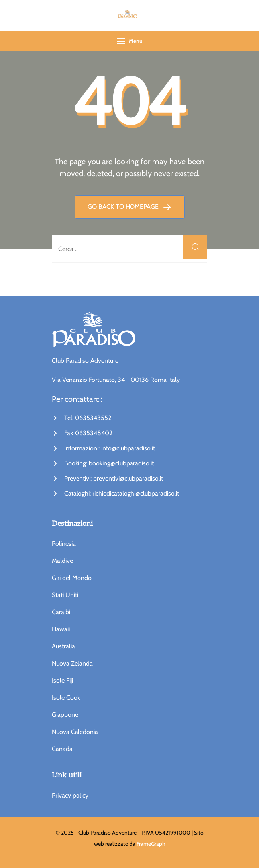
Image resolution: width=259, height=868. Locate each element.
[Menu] (121, 41)
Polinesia (64, 544)
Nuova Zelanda (72, 663)
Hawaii (61, 629)
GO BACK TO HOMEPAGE (124, 207)
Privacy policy (70, 795)
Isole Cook (66, 698)
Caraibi (61, 612)
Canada (62, 749)
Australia (63, 646)
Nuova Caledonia (75, 732)
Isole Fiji (62, 680)
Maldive (62, 561)
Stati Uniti (65, 595)
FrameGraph (151, 844)
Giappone (65, 715)
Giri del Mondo (72, 578)
